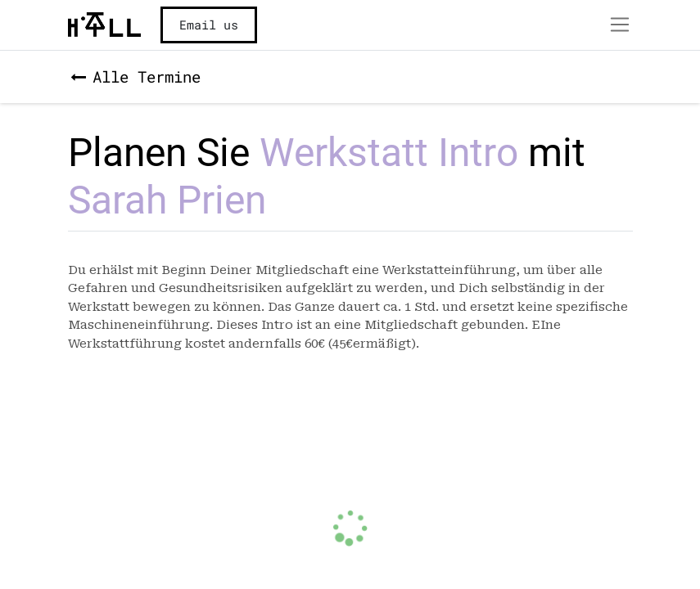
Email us (209, 25)
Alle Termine (135, 76)
